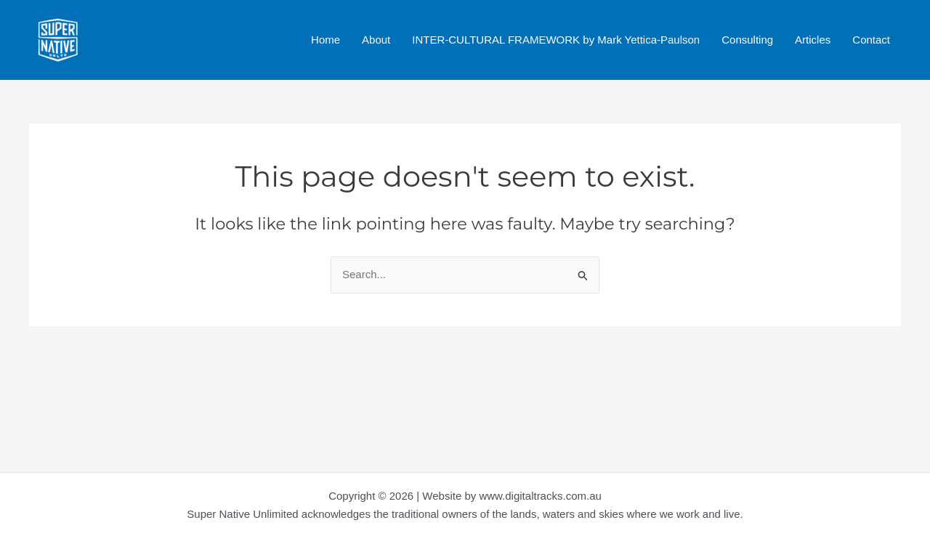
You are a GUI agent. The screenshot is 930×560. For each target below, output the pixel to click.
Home (325, 40)
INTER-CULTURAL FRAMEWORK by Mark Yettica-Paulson (556, 40)
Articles (813, 40)
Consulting (747, 40)
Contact (871, 40)
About (376, 40)
